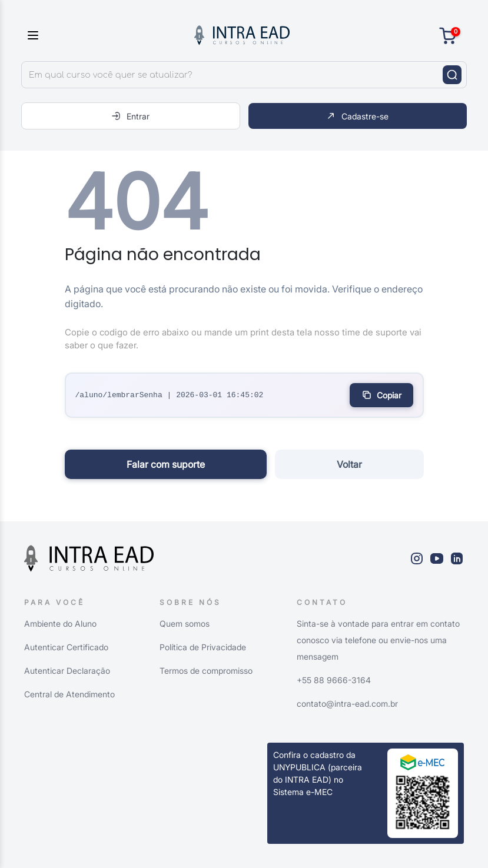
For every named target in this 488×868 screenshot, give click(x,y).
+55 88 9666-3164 (334, 680)
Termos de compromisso (206, 671)
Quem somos (185, 623)
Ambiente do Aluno (60, 623)
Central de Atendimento (69, 694)
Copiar (381, 395)
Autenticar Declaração (67, 671)
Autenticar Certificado (66, 647)
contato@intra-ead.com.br (347, 704)
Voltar (349, 464)
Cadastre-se (357, 116)
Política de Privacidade (203, 647)
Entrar (130, 116)
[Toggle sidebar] (33, 35)
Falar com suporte (166, 464)
